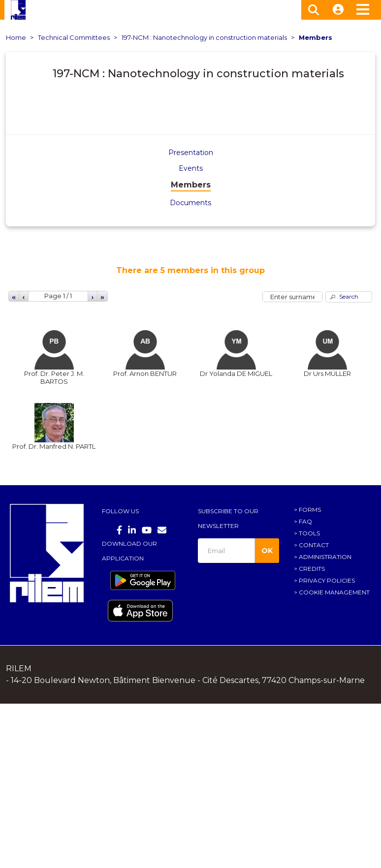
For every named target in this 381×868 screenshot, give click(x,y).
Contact (314, 545)
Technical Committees (74, 37)
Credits (312, 569)
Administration (325, 557)
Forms (310, 510)
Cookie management (334, 592)
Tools (309, 533)
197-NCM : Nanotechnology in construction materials (204, 37)
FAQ (305, 521)
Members (316, 37)
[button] (349, 297)
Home (16, 37)
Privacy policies (327, 580)
